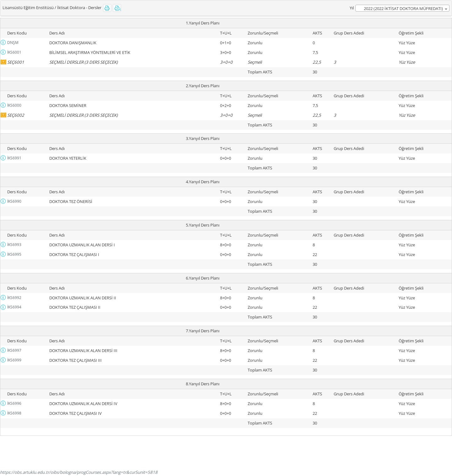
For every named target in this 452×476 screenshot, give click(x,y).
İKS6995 (14, 254)
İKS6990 (14, 201)
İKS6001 (14, 52)
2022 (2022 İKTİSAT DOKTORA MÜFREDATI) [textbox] (403, 8)
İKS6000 (14, 105)
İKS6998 (14, 413)
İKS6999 (14, 360)
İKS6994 (14, 307)
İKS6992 (14, 298)
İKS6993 (14, 245)
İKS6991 (14, 158)
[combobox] (402, 8)
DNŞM (13, 43)
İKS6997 (14, 350)
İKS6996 (14, 403)
